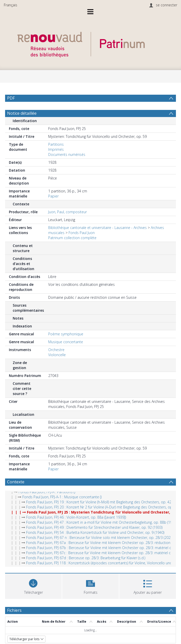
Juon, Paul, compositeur (68, 212)
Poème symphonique (66, 334)
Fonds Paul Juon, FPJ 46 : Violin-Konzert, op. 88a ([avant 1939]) (76, 517)
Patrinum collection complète (72, 238)
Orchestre (56, 350)
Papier (53, 196)
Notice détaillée (22, 113)
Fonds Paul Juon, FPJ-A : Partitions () (47, 492)
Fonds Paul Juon (82, 233)
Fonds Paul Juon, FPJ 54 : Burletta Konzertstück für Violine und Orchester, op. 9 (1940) (95, 532)
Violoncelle (57, 355)
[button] (91, 585)
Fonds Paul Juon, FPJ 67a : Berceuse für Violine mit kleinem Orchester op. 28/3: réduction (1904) (104, 543)
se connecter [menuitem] (167, 5)
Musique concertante (66, 342)
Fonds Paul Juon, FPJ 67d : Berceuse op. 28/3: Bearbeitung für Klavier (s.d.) (86, 558)
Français (11, 5)
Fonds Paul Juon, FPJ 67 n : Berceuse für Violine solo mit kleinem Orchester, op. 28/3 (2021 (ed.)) (104, 538)
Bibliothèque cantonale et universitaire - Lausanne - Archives (97, 228)
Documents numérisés (67, 154)
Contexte (16, 482)
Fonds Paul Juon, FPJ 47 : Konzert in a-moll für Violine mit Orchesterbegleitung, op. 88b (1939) (102, 522)
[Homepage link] (91, 43)
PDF (11, 98)
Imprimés (56, 149)
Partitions (56, 144)
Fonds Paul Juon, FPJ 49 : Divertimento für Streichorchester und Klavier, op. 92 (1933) (94, 527)
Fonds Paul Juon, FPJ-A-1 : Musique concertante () (62, 497)
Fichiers (14, 610)
